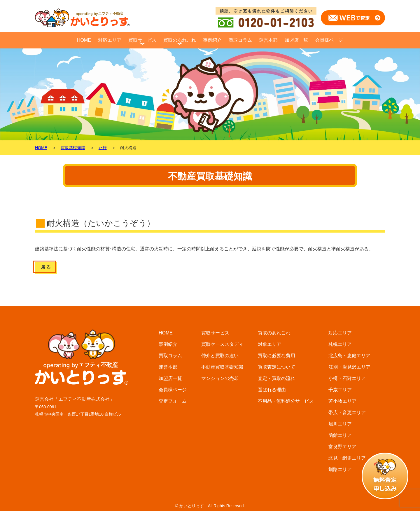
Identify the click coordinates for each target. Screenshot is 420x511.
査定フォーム (173, 401)
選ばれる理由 (272, 390)
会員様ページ (329, 40)
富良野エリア (342, 447)
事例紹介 (212, 40)
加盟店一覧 (296, 40)
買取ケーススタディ (222, 344)
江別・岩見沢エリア (349, 367)
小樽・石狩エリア (347, 378)
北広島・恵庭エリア (349, 356)
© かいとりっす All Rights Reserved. (210, 506)
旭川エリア (340, 424)
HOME (84, 40)
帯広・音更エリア (347, 413)
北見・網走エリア (347, 458)
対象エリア (269, 344)
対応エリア (110, 40)
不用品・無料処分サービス (286, 401)
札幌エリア (340, 344)
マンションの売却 (220, 378)
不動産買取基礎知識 (222, 367)
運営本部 (268, 40)
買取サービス (142, 40)
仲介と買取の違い (220, 356)
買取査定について (276, 367)
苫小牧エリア (342, 401)
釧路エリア (340, 469)
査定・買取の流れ (276, 378)
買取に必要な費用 (276, 356)
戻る (46, 267)
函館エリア (340, 435)
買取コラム (240, 40)
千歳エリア (340, 390)
